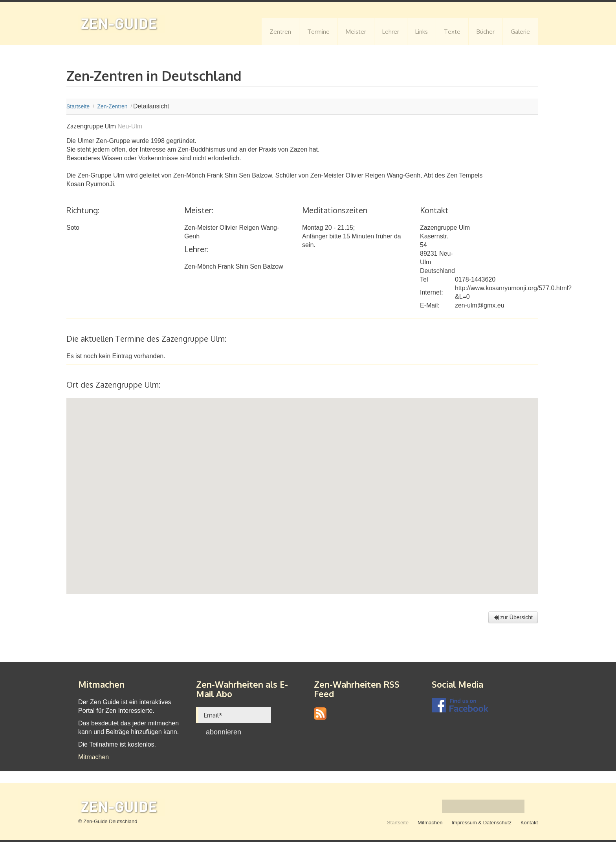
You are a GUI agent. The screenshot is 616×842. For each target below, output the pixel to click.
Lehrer (391, 32)
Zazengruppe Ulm (445, 228)
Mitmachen (93, 757)
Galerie (520, 32)
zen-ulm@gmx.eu (480, 305)
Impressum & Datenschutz (481, 823)
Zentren (280, 32)
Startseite (398, 823)
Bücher (486, 32)
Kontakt (529, 823)
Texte (452, 32)
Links (422, 32)
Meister (356, 32)
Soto (73, 228)
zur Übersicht (513, 617)
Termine (318, 32)
